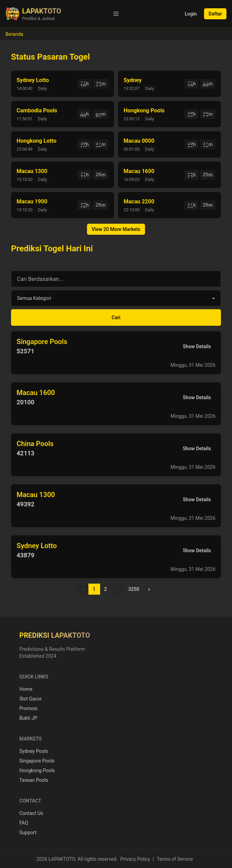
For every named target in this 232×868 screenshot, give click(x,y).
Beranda (14, 34)
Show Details (197, 346)
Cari (116, 317)
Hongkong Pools (37, 770)
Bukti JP (28, 718)
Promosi (28, 708)
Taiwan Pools (34, 780)
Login (191, 14)
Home (26, 689)
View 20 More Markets (116, 229)
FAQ (24, 823)
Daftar (215, 14)
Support (28, 832)
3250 (134, 589)
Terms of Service (175, 859)
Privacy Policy (135, 859)
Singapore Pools (37, 761)
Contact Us (31, 813)
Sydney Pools (34, 751)
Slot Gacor (31, 699)
